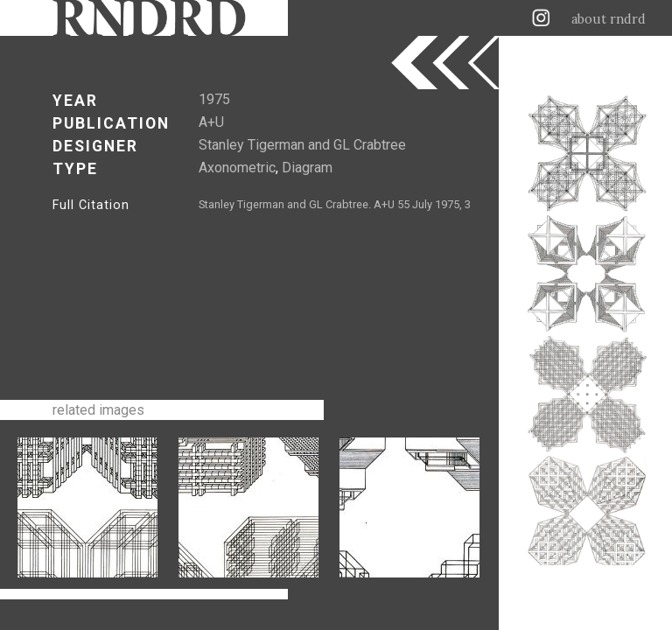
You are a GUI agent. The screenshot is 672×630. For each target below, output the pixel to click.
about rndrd (609, 19)
